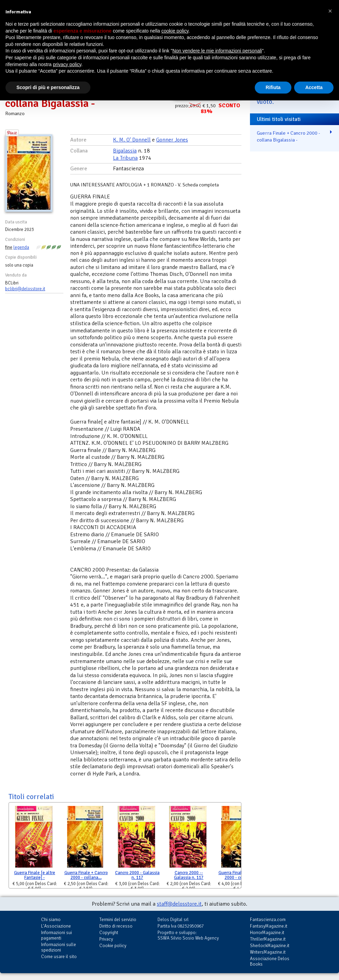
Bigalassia (125, 151)
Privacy (106, 939)
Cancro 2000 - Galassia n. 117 (137, 875)
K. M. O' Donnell (132, 140)
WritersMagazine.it (268, 952)
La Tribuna (125, 158)
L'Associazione (56, 926)
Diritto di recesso (116, 926)
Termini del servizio (118, 920)
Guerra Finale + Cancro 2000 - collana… (86, 875)
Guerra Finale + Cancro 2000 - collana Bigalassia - (288, 137)
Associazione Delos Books (270, 961)
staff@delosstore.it (179, 904)
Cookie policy (113, 946)
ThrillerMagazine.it (268, 939)
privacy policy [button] (67, 64)
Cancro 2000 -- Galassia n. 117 (189, 875)
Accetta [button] (314, 87)
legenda (21, 247)
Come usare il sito (59, 957)
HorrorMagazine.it (267, 933)
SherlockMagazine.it (270, 946)
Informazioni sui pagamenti (56, 935)
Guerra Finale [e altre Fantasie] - (35, 875)
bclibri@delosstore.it (25, 289)
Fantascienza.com (268, 920)
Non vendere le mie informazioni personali (217, 51)
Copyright (109, 933)
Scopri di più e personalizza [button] (48, 87)
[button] (330, 11)
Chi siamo (51, 920)
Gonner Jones (172, 140)
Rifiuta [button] (273, 87)
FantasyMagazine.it (269, 926)
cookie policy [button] (175, 31)
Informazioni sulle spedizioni (59, 947)
